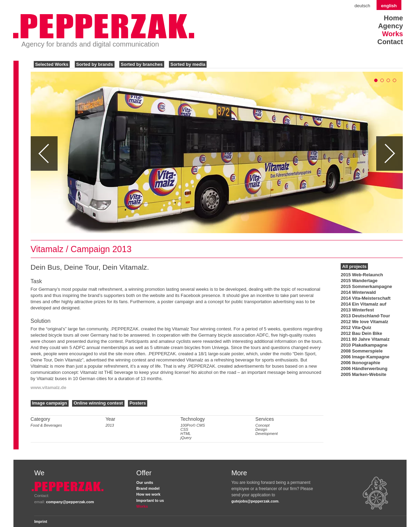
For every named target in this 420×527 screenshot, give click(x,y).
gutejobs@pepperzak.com (255, 501)
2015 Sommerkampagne (366, 286)
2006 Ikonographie (360, 363)
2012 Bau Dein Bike (361, 333)
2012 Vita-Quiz (356, 327)
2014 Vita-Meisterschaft (366, 298)
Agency (390, 26)
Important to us (150, 500)
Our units (145, 483)
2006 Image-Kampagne (365, 357)
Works (393, 34)
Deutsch (362, 6)
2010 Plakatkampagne (364, 345)
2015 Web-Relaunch (362, 275)
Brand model (148, 488)
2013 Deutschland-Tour (365, 316)
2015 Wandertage (359, 281)
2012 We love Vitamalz (364, 322)
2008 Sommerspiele (362, 351)
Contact (390, 42)
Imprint (41, 521)
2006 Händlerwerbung (364, 369)
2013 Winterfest (357, 310)
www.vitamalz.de (49, 387)
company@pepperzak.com (70, 502)
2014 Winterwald (358, 292)
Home (393, 18)
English (389, 6)
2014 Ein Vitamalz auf (363, 304)
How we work (148, 494)
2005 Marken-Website (363, 374)
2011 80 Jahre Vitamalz (365, 339)
